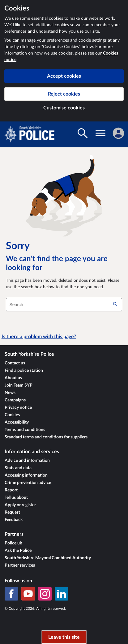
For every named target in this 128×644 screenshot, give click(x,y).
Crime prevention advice (28, 483)
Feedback (14, 520)
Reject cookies (64, 94)
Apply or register (20, 505)
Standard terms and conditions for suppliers (46, 437)
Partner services (20, 565)
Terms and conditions (25, 430)
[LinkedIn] (62, 594)
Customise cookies (64, 108)
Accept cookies (64, 76)
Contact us (15, 363)
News (10, 393)
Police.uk (13, 543)
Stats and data (18, 468)
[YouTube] (28, 594)
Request (12, 512)
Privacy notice (18, 408)
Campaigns (15, 400)
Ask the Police (18, 551)
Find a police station (24, 371)
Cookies (12, 415)
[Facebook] (11, 594)
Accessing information (26, 475)
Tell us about (16, 498)
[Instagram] (45, 594)
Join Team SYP (19, 385)
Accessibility (17, 422)
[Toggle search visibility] (83, 133)
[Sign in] (118, 133)
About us (13, 378)
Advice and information (27, 461)
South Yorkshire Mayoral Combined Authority (48, 558)
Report (11, 490)
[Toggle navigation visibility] (100, 133)
